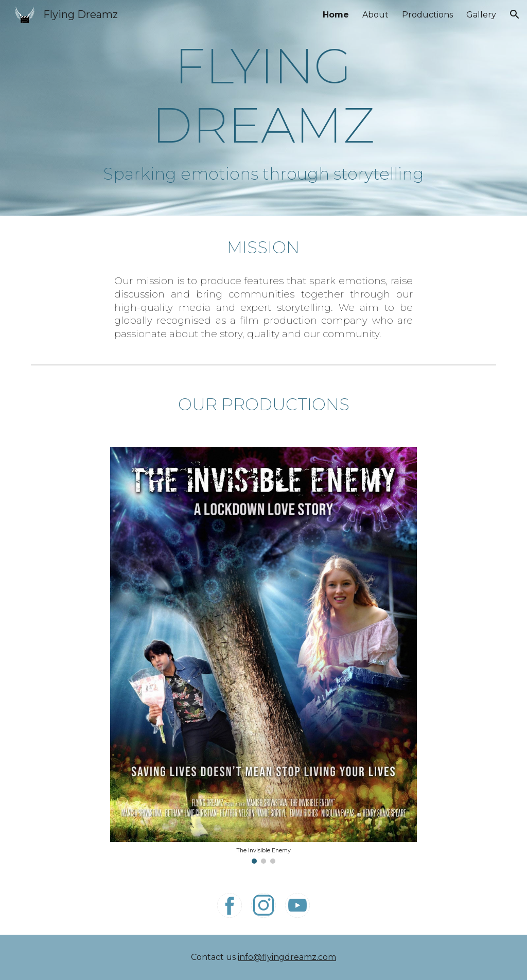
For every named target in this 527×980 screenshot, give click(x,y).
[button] (515, 14)
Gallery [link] (481, 15)
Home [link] (336, 15)
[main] (263, 95)
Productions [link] (427, 15)
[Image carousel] (263, 655)
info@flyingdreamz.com (287, 957)
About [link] (375, 15)
